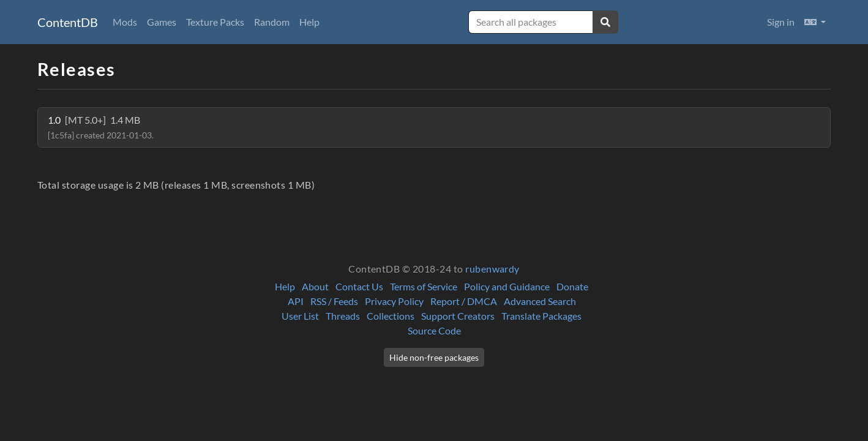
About (315, 286)
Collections (391, 316)
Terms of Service (424, 286)
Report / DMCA (464, 301)
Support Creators (458, 316)
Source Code (434, 330)
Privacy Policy (394, 301)
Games (162, 22)
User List (300, 316)
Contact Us (359, 286)
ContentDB (68, 22)
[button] (815, 22)
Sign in (781, 22)
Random (272, 22)
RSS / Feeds (334, 301)
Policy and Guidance (507, 286)
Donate (572, 286)
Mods (125, 22)
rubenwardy (492, 269)
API (296, 301)
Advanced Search (540, 301)
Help (309, 22)
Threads (343, 316)
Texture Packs (215, 22)
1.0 (101, 127)
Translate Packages (541, 316)
